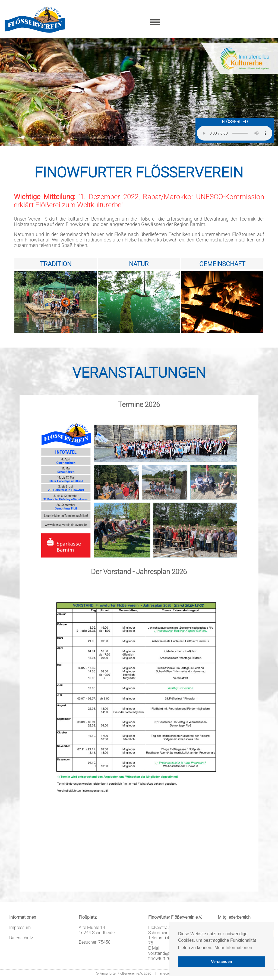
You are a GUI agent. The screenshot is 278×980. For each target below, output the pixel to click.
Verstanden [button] (222, 962)
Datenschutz (21, 938)
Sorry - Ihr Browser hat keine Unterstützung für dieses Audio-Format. (235, 133)
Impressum (20, 927)
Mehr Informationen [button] (233, 948)
